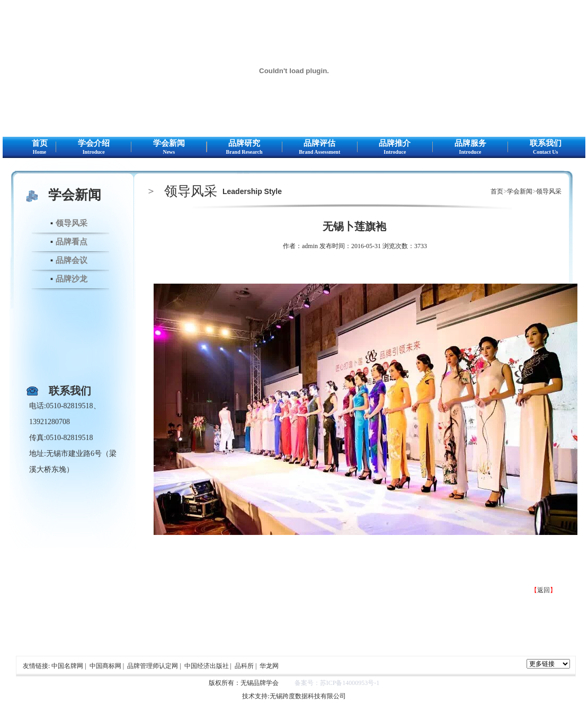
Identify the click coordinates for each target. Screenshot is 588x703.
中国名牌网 (67, 666)
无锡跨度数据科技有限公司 (308, 696)
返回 (544, 590)
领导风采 (72, 223)
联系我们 (545, 147)
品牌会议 (72, 260)
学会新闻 (169, 147)
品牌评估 (320, 147)
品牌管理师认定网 (153, 666)
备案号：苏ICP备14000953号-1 (337, 683)
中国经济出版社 (207, 666)
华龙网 (269, 666)
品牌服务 (470, 147)
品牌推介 (395, 147)
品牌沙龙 (72, 279)
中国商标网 (105, 666)
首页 (39, 147)
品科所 (244, 666)
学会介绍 (93, 147)
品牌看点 (72, 242)
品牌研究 (244, 147)
